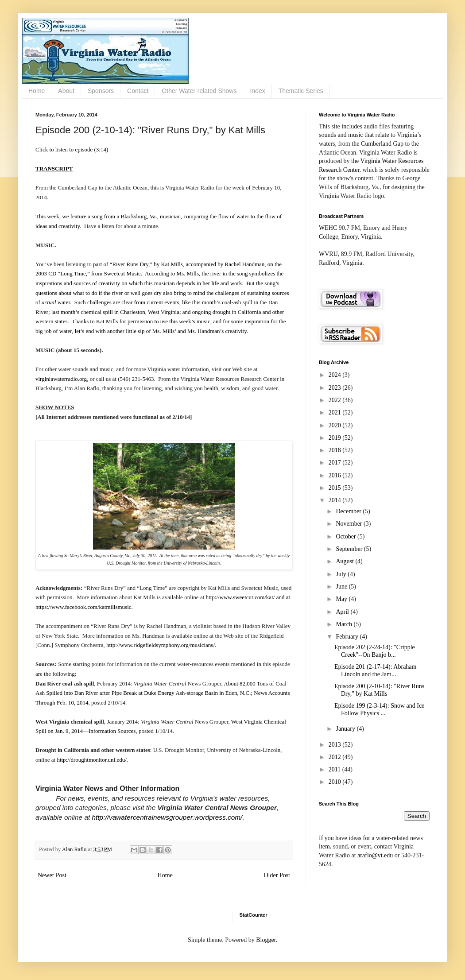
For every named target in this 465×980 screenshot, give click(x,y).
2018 (336, 450)
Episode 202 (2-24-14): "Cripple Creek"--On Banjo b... (375, 651)
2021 (336, 413)
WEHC (328, 228)
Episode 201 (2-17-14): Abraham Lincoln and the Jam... (375, 670)
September (350, 549)
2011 (335, 769)
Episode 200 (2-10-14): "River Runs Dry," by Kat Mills (379, 690)
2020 (336, 425)
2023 (336, 388)
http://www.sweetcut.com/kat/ (240, 597)
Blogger (266, 940)
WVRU (328, 254)
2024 (336, 375)
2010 (336, 782)
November (350, 524)
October (347, 536)
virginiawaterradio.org (61, 379)
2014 (336, 500)
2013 (336, 745)
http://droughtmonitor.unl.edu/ (91, 760)
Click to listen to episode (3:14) (72, 149)
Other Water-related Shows (199, 91)
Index (257, 91)
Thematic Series (301, 91)
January (346, 729)
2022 (336, 400)
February (348, 637)
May (342, 599)
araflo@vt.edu (375, 855)
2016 (336, 475)
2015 (336, 488)
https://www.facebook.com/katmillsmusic (83, 607)
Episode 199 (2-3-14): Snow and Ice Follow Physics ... (379, 709)
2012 (336, 757)
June (342, 587)
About (66, 91)
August (345, 561)
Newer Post (52, 875)
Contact (138, 91)
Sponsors (101, 91)
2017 (336, 463)
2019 (336, 438)
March (345, 624)
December (349, 511)
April (343, 612)
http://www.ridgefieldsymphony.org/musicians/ (161, 645)
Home (37, 91)
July (342, 574)
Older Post (277, 875)
